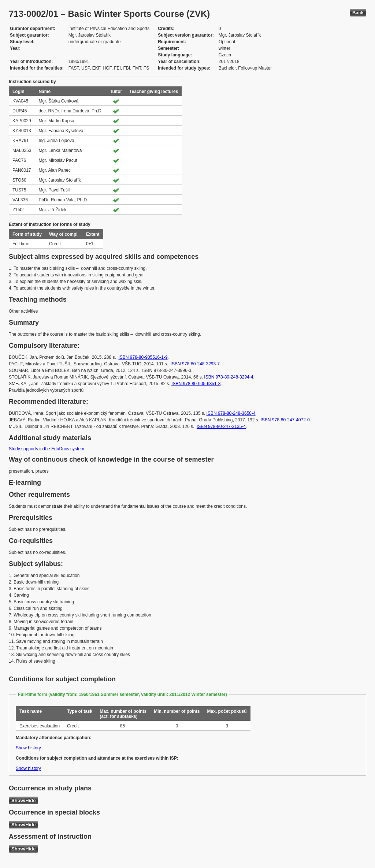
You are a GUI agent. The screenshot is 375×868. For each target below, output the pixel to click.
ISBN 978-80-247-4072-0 (285, 420)
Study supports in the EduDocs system (47, 449)
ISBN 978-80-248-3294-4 (229, 377)
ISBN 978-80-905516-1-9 (143, 357)
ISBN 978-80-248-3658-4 (231, 413)
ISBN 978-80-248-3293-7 (195, 364)
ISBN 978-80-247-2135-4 (221, 426)
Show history (28, 748)
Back (358, 13)
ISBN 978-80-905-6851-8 (196, 384)
